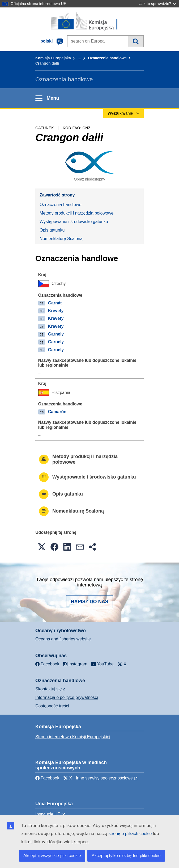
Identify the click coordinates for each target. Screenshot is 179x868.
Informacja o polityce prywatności (67, 697)
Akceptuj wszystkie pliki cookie (52, 856)
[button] (42, 547)
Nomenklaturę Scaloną (61, 239)
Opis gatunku (52, 230)
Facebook (47, 778)
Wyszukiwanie (136, 41)
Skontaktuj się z (50, 689)
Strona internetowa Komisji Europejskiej (73, 737)
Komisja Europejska (53, 58)
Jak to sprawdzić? (158, 4)
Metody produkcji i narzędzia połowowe (76, 213)
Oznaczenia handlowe (107, 58)
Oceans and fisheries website (63, 639)
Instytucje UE (48, 814)
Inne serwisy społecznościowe (104, 778)
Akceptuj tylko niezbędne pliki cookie (126, 856)
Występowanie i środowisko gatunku (74, 222)
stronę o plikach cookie (131, 834)
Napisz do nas (89, 602)
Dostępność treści (52, 706)
